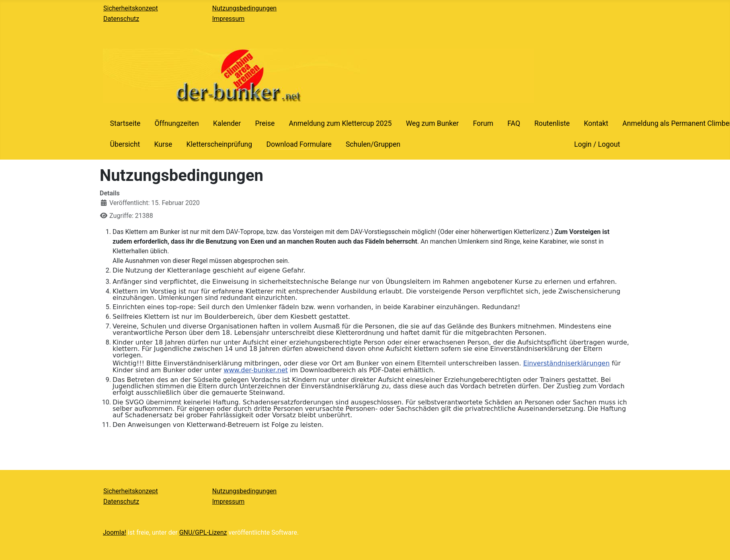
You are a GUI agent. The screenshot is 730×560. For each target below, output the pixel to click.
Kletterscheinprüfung (219, 144)
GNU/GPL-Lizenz (203, 532)
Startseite (125, 123)
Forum (483, 123)
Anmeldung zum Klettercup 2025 (340, 123)
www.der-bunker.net (256, 370)
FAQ (514, 123)
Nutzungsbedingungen (244, 8)
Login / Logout (597, 144)
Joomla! (115, 532)
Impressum (229, 19)
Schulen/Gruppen (373, 144)
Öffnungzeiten (176, 123)
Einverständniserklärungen (566, 363)
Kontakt (596, 123)
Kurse (163, 144)
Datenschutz (121, 19)
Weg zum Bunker (433, 123)
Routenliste (552, 123)
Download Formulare (299, 144)
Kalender (227, 123)
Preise (265, 123)
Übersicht (125, 144)
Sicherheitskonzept (131, 8)
